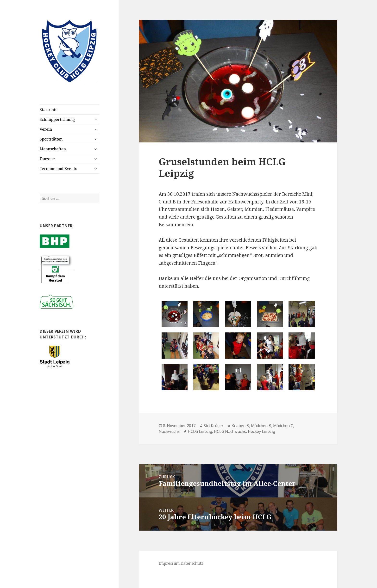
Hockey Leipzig (261, 431)
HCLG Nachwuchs (230, 431)
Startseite (49, 110)
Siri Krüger (214, 426)
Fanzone (47, 159)
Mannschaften (53, 149)
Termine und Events (58, 169)
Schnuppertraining (57, 119)
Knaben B (240, 426)
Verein (46, 129)
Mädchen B (261, 426)
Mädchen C (283, 426)
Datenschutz (192, 563)
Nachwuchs (169, 431)
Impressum (169, 563)
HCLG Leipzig (200, 431)
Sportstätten (51, 139)
